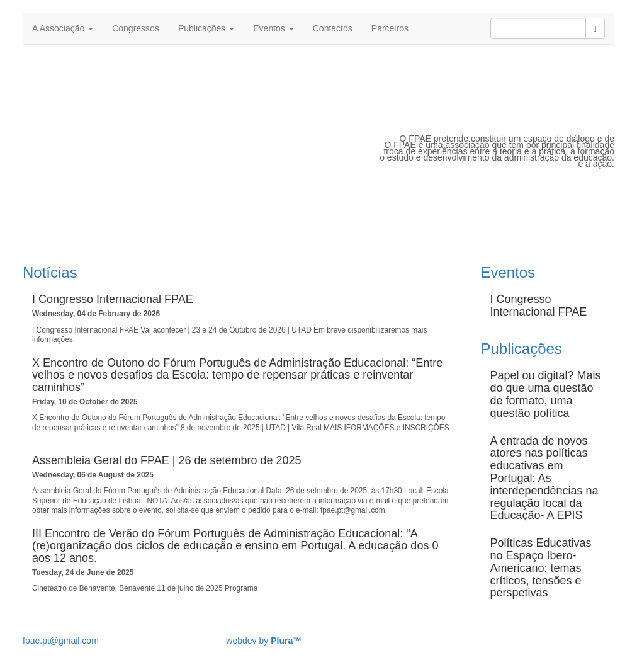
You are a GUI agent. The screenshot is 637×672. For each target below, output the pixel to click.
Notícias (50, 272)
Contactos (333, 28)
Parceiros (390, 28)
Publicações (206, 28)
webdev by (264, 641)
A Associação (63, 28)
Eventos (273, 28)
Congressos (136, 28)
